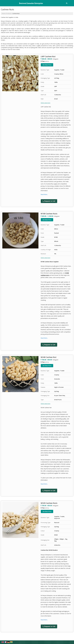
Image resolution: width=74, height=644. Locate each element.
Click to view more (45, 103)
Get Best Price (47, 65)
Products (9, 14)
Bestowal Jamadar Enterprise (31, 3)
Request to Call (49, 201)
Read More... (44, 194)
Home (3, 14)
